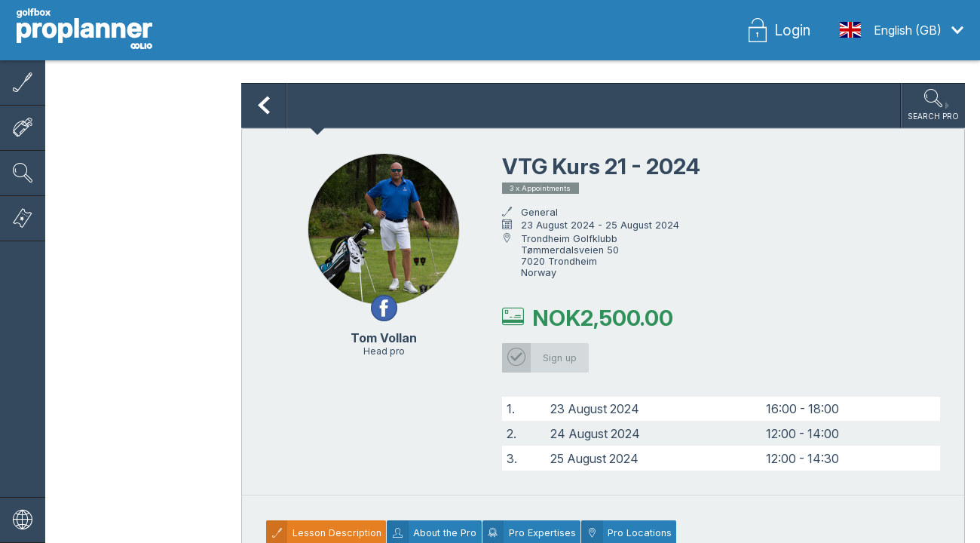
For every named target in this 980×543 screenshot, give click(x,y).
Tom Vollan (384, 338)
